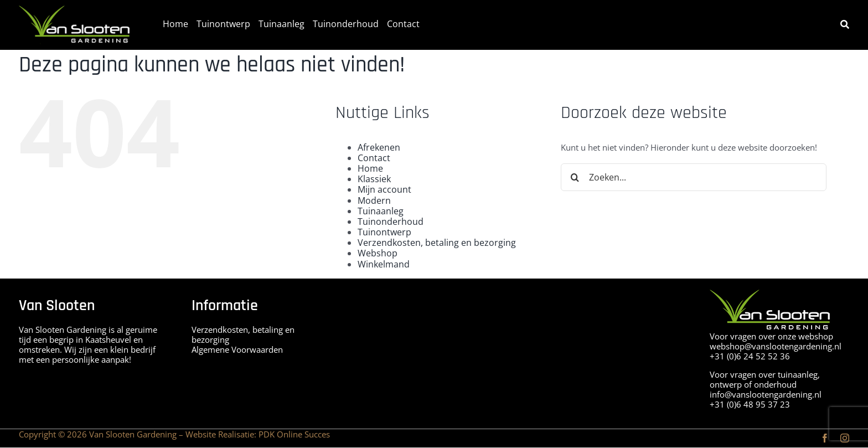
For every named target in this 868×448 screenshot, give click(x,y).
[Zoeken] (845, 25)
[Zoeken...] (694, 177)
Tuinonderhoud (391, 222)
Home (370, 168)
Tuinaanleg (381, 211)
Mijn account (384, 189)
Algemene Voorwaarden (237, 349)
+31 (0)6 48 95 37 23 (750, 404)
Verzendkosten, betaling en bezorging (437, 243)
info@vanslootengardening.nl (766, 394)
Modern (374, 200)
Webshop (378, 253)
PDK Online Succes (294, 434)
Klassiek (374, 179)
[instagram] (845, 438)
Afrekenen (379, 147)
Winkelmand (384, 264)
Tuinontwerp (384, 232)
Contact (374, 158)
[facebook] (825, 438)
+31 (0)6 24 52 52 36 (750, 356)
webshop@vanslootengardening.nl (776, 346)
